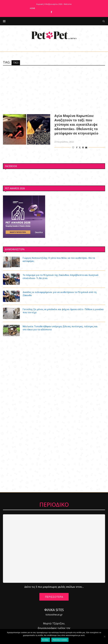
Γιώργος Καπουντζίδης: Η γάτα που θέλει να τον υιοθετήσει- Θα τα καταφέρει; (60, 259)
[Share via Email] (86, 147)
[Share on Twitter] (80, 147)
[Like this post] (73, 147)
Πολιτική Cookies (60, 640)
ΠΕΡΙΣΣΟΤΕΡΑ (54, 597)
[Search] (104, 21)
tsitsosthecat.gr (54, 615)
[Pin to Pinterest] (83, 147)
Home (33, 8)
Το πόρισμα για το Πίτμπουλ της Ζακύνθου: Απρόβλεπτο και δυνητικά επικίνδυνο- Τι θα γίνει (62, 277)
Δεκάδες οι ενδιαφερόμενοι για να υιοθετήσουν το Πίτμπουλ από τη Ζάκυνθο (61, 294)
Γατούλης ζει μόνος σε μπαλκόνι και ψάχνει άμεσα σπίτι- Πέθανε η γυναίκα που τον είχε (60, 311)
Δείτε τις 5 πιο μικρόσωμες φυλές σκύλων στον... (54, 587)
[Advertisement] (54, 90)
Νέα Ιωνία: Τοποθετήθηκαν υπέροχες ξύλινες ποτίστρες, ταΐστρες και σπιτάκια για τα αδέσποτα (61, 328)
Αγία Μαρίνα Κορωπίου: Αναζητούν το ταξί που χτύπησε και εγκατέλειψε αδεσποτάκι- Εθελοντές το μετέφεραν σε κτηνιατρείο (76, 125)
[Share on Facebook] (77, 147)
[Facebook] (51, 12)
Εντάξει (45, 640)
